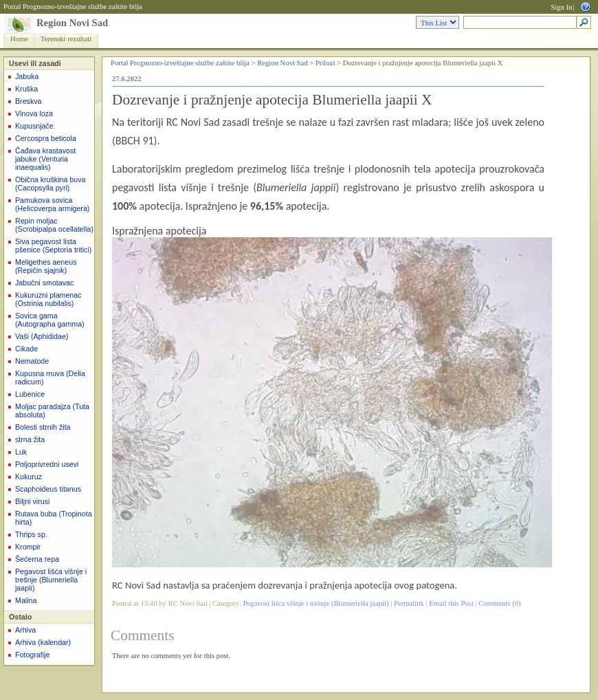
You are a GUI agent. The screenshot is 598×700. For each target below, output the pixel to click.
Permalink (409, 603)
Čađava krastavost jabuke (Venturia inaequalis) (45, 159)
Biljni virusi (32, 501)
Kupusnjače (34, 126)
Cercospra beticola (46, 138)
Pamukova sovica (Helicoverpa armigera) (52, 204)
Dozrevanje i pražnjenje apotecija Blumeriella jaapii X (272, 100)
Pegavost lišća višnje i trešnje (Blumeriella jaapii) (51, 580)
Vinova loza (34, 113)
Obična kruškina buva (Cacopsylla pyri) (50, 184)
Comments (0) (499, 603)
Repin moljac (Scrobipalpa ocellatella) (54, 225)
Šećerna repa (37, 559)
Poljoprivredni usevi (47, 464)
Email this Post (451, 603)
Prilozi (325, 63)
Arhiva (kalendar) (43, 642)
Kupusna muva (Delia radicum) (50, 378)
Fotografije (32, 655)
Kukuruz (29, 477)
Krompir (28, 547)
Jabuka (27, 76)
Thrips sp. (31, 534)
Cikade (26, 349)
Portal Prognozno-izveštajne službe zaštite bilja (73, 7)
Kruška (26, 89)
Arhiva (25, 630)
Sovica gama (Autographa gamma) (50, 320)
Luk (21, 452)
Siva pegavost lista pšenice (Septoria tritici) (53, 245)
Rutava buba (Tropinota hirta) (54, 518)
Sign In (561, 7)
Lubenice (30, 394)
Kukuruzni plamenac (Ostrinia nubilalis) (48, 299)
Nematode (32, 361)
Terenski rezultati (66, 39)
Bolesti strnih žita (43, 427)
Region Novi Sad (72, 23)
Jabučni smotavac (44, 283)
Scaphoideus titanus (48, 489)
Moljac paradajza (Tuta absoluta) (52, 411)
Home (19, 39)
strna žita (30, 439)
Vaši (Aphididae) (42, 336)
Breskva (29, 101)
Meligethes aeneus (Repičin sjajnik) (46, 266)
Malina (26, 600)
